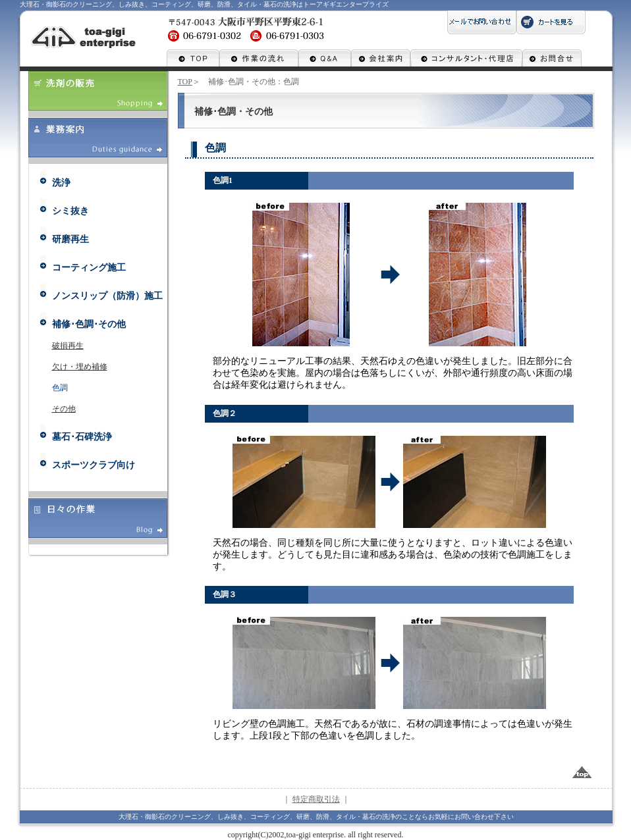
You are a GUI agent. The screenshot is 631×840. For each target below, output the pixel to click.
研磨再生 (70, 239)
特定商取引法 (316, 799)
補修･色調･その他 (89, 324)
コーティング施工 (89, 268)
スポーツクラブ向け (94, 465)
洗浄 (61, 183)
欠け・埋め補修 (80, 367)
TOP (185, 82)
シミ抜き (70, 211)
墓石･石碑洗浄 (82, 437)
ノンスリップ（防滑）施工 (107, 296)
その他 (64, 409)
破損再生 (68, 346)
